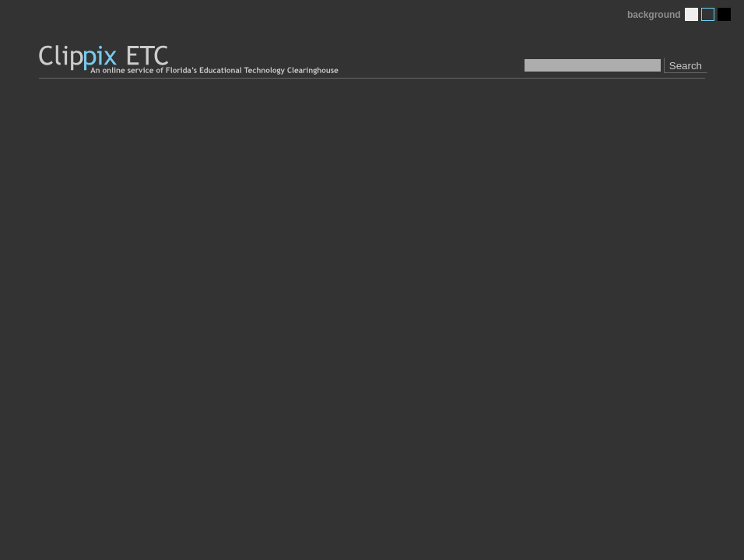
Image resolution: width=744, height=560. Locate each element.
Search (686, 66)
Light (691, 14)
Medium (708, 14)
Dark (724, 14)
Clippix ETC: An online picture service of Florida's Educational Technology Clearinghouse (190, 60)
